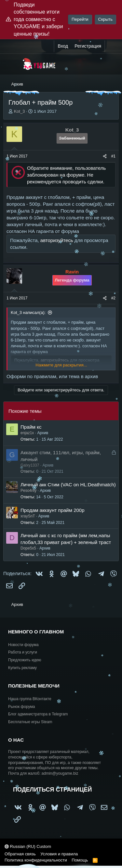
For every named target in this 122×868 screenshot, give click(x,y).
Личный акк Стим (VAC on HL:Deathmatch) (68, 485)
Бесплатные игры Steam (30, 722)
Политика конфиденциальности (36, 860)
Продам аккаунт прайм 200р (53, 510)
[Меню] (12, 64)
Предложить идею (25, 660)
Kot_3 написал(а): (28, 312)
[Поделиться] (105, 156)
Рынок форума (21, 707)
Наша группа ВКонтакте (30, 699)
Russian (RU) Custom (28, 846)
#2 (113, 298)
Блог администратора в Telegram (38, 714)
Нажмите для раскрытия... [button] (61, 365)
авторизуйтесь (57, 240)
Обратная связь (20, 854)
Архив (43, 433)
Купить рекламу (22, 668)
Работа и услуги (23, 652)
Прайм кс (31, 427)
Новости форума (23, 645)
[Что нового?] (111, 46)
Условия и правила (59, 854)
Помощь (80, 860)
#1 (113, 156)
